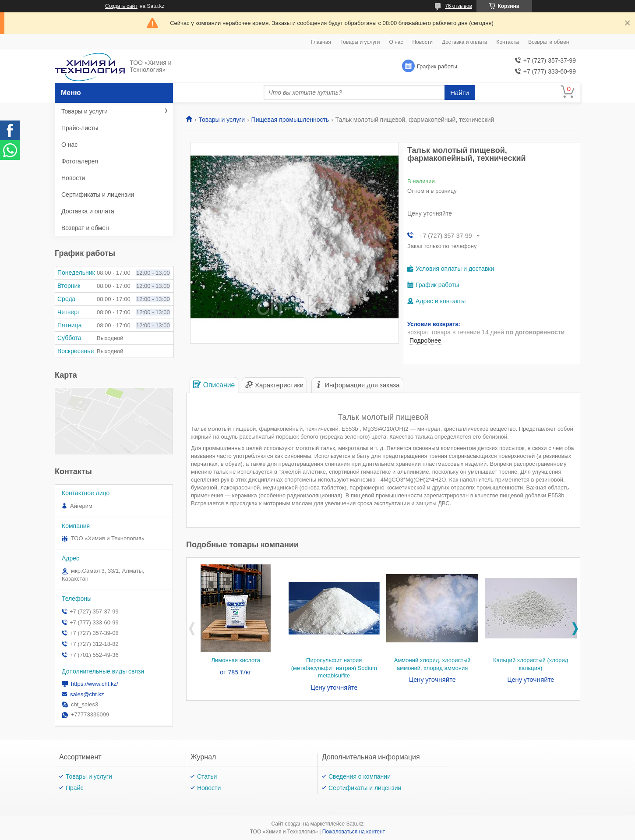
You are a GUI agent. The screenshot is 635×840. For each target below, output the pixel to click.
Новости (422, 42)
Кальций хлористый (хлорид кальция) (531, 664)
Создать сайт (121, 6)
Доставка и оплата (465, 42)
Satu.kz (355, 824)
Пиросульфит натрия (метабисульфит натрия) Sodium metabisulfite (334, 668)
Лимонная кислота (236, 660)
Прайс (74, 788)
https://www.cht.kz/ (95, 684)
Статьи (207, 776)
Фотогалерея (80, 161)
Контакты (508, 42)
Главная (321, 42)
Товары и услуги (360, 42)
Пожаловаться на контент (354, 832)
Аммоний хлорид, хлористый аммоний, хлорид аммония (432, 664)
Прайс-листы (80, 128)
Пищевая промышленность (290, 120)
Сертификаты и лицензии (98, 195)
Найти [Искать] (460, 93)
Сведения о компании (360, 776)
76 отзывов (459, 6)
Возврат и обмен (549, 42)
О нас (396, 42)
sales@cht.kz (87, 694)
